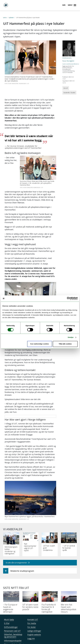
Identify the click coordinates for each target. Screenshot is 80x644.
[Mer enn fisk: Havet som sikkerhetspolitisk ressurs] (69, 588)
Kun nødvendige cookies (40, 344)
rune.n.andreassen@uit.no (71, 64)
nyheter (11, 18)
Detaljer (71, 337)
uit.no (5, 18)
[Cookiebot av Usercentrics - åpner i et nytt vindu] (68, 298)
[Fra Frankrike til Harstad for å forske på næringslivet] (50, 588)
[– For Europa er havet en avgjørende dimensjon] (11, 588)
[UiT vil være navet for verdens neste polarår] (30, 587)
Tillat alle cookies (65, 344)
